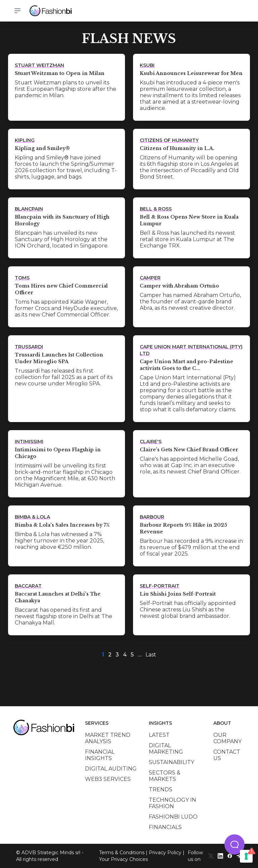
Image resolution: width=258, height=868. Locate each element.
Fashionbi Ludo (173, 817)
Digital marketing (166, 749)
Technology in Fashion (173, 803)
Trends (161, 789)
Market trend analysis (108, 738)
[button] (234, 844)
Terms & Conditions (122, 853)
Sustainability (171, 762)
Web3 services (108, 779)
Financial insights (100, 755)
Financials (165, 827)
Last (151, 655)
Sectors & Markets (165, 776)
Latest (159, 735)
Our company (227, 738)
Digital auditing (111, 769)
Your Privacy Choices (123, 859)
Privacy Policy (165, 853)
